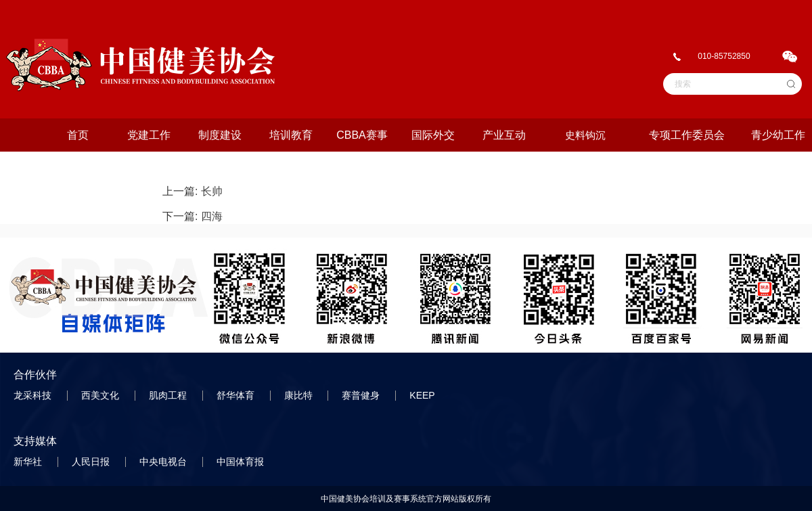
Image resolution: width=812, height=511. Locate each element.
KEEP (423, 395)
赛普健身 (362, 395)
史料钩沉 (585, 135)
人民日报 (92, 462)
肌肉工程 (169, 395)
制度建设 (220, 135)
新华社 (29, 462)
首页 (78, 135)
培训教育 (291, 135)
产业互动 (504, 135)
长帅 (212, 191)
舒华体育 (237, 395)
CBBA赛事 (362, 135)
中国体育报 (242, 462)
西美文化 (101, 395)
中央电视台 (164, 462)
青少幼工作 (778, 135)
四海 (212, 216)
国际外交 (433, 135)
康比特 (300, 395)
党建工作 (149, 135)
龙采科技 (34, 395)
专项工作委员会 (687, 135)
